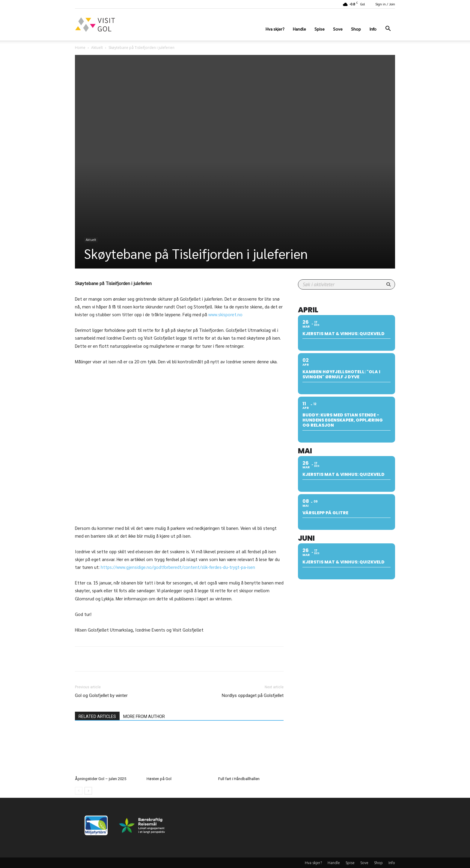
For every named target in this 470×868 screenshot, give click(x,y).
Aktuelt (97, 48)
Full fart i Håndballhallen (239, 779)
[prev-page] (79, 791)
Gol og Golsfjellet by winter (101, 695)
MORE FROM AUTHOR (144, 716)
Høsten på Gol (159, 779)
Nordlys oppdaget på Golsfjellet (253, 695)
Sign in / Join (385, 4)
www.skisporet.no (225, 314)
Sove (338, 29)
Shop (356, 29)
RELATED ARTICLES (97, 716)
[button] (388, 29)
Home (80, 48)
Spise (320, 29)
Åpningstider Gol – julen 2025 (101, 779)
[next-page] (88, 791)
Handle (299, 29)
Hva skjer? (275, 29)
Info (373, 29)
